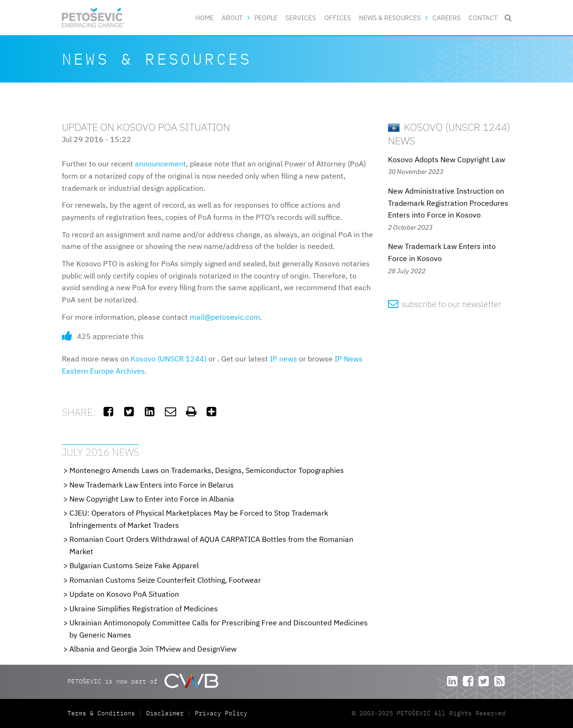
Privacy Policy (221, 713)
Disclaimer (165, 713)
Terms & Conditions (103, 713)
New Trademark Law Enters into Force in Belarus (152, 485)
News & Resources (390, 18)
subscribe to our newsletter (445, 304)
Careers (446, 18)
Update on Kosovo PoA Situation (124, 594)
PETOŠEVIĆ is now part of (143, 681)
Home (205, 18)
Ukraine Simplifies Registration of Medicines (144, 608)
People (266, 18)
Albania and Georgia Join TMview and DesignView (153, 649)
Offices (338, 18)
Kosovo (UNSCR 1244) (169, 359)
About (232, 18)
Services (301, 18)
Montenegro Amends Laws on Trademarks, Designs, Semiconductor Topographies (207, 470)
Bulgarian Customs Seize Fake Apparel (134, 565)
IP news (283, 359)
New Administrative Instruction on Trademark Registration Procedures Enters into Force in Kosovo (448, 203)
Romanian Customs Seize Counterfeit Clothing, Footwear (165, 580)
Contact (483, 18)
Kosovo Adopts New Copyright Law (446, 159)
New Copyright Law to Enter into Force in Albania (152, 499)
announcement (160, 164)
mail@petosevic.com (225, 317)
